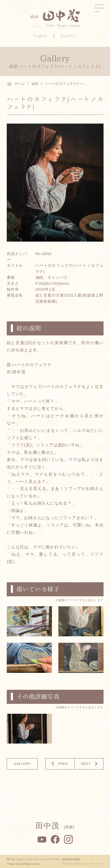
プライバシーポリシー (74, 864)
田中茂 (55, 826)
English (41, 36)
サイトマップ (97, 864)
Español (68, 36)
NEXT (86, 764)
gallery (22, 764)
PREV (63, 764)
